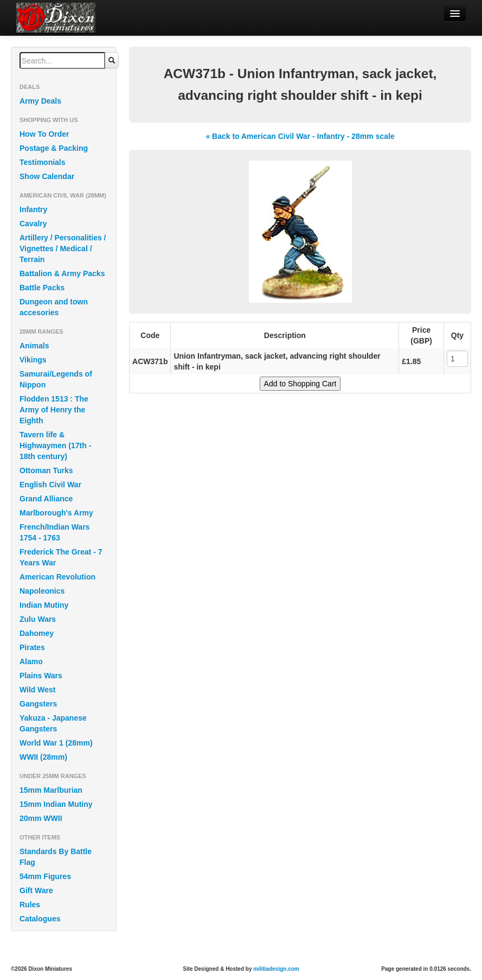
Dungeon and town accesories (54, 307)
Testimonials (43, 162)
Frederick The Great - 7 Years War (61, 557)
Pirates (32, 647)
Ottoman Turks (46, 470)
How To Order (44, 134)
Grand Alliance (46, 499)
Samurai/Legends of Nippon (56, 379)
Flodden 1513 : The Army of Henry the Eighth (54, 410)
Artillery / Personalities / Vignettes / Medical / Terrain (63, 249)
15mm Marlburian (51, 790)
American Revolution (57, 577)
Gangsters (38, 704)
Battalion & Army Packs (62, 273)
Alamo (31, 661)
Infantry (33, 209)
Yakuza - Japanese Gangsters (53, 723)
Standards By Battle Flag (56, 857)
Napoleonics (42, 591)
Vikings (33, 360)
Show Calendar (47, 176)
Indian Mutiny (44, 605)
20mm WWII (41, 818)
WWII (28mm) (43, 757)
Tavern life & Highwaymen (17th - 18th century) (55, 446)
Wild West (38, 690)
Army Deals (40, 101)
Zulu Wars (38, 619)
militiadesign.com (276, 969)
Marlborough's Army (56, 513)
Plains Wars (41, 676)
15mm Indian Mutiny (56, 804)
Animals (34, 346)
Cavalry (33, 224)
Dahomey (37, 633)
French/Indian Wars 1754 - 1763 (54, 532)
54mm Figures (45, 876)
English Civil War (50, 485)
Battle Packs (42, 288)
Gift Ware (36, 890)
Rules (30, 905)
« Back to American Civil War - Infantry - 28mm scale (300, 136)
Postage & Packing (54, 148)
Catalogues (40, 919)
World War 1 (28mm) (56, 743)
